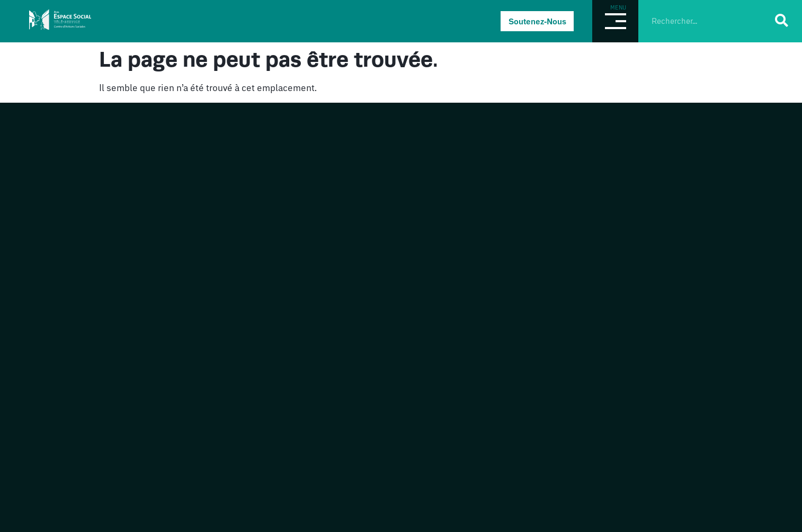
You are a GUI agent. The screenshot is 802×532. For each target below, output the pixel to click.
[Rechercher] (782, 20)
